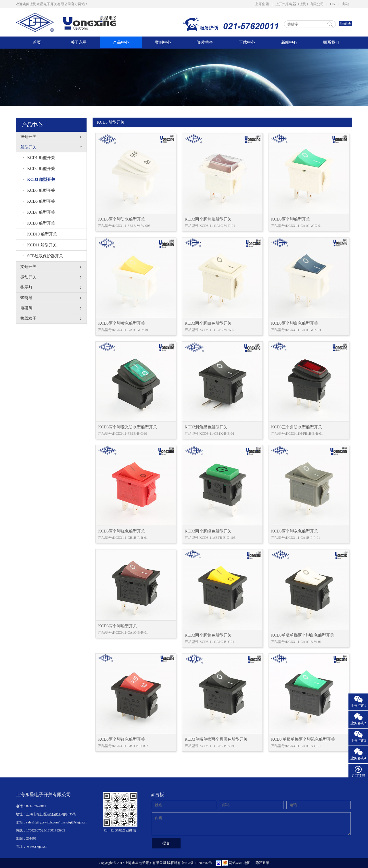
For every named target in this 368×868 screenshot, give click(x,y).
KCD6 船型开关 (39, 201)
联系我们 (331, 42)
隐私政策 (262, 863)
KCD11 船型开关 (40, 245)
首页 (37, 42)
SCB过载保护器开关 (43, 256)
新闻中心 (289, 42)
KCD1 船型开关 (39, 158)
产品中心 (121, 42)
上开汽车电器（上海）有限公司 (300, 4)
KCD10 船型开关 (40, 234)
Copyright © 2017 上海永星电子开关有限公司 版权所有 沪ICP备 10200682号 (155, 863)
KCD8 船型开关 (39, 223)
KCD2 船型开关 (39, 169)
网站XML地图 (240, 863)
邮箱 (346, 4)
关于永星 (79, 42)
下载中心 (247, 42)
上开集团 (262, 4)
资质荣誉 (205, 42)
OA (332, 4)
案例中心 (163, 42)
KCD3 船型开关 (39, 180)
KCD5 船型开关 (39, 190)
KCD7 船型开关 (39, 212)
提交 (166, 843)
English (345, 23)
